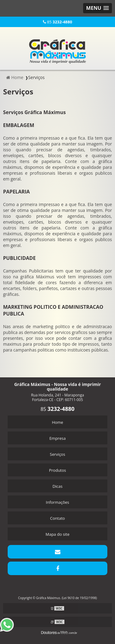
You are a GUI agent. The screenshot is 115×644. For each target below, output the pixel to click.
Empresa (57, 438)
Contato (57, 518)
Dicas (57, 486)
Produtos (58, 470)
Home (57, 422)
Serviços (58, 454)
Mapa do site (57, 534)
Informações (58, 502)
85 (57, 22)
